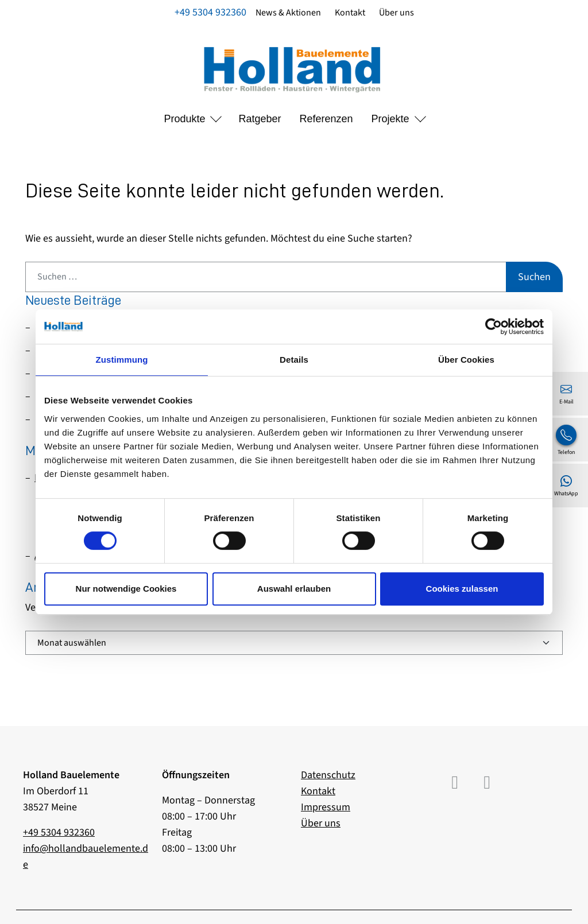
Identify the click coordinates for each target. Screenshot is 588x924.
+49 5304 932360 (210, 12)
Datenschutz (328, 775)
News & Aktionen (288, 13)
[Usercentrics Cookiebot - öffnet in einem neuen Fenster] (494, 327)
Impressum (326, 807)
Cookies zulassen (462, 589)
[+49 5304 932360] (566, 440)
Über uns (396, 13)
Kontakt (350, 13)
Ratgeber (260, 119)
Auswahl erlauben (294, 589)
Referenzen (326, 119)
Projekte (390, 119)
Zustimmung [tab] (122, 360)
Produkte (184, 119)
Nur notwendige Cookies (126, 589)
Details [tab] (294, 360)
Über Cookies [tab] (466, 360)
